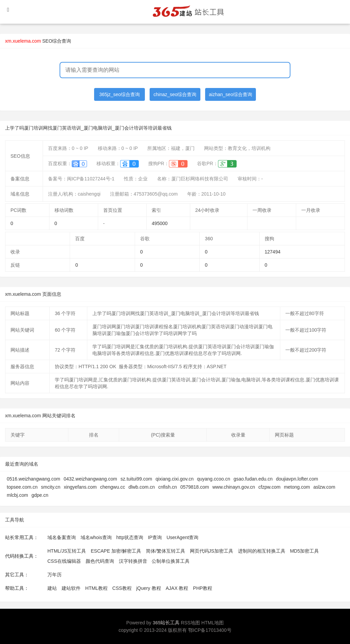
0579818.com (195, 487)
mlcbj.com (17, 495)
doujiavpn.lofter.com (297, 479)
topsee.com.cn (22, 487)
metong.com (297, 487)
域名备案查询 (62, 537)
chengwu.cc (113, 487)
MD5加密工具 (305, 551)
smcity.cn (51, 487)
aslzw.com (324, 487)
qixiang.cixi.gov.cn (174, 479)
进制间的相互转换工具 (262, 551)
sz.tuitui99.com (136, 479)
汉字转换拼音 (133, 561)
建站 (52, 588)
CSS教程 (122, 588)
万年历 (54, 575)
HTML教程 (96, 588)
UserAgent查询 (182, 537)
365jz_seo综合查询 (119, 94)
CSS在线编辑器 (64, 561)
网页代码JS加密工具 (212, 551)
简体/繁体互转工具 (166, 551)
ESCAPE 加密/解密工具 (116, 551)
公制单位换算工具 (171, 561)
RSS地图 (190, 623)
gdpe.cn (40, 495)
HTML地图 (213, 623)
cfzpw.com (269, 487)
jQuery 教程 (148, 588)
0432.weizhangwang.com (90, 479)
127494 (273, 252)
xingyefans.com (80, 487)
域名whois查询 (96, 537)
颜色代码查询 (100, 561)
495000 (160, 223)
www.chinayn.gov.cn (234, 487)
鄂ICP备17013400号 (210, 630)
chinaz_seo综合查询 (175, 94)
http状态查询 (130, 537)
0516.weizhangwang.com (34, 479)
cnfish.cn (167, 487)
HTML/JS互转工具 (67, 551)
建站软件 (71, 588)
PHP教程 (203, 588)
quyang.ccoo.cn (214, 479)
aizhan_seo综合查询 (231, 94)
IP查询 (155, 537)
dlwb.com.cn (142, 487)
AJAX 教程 (177, 588)
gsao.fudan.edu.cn (253, 479)
